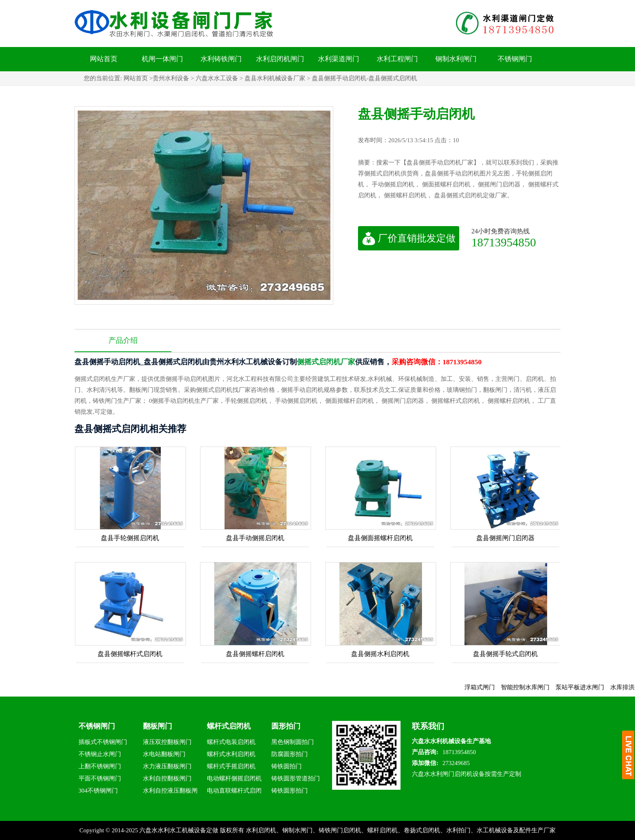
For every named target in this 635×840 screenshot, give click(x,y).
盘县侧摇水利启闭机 (380, 654)
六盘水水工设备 (217, 78)
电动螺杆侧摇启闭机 (234, 778)
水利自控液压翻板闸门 (170, 792)
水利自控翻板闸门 (167, 778)
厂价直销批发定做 (409, 238)
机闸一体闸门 (162, 59)
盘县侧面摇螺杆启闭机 (380, 538)
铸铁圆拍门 (287, 766)
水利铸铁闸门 (221, 59)
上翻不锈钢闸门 (100, 766)
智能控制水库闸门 (531, 687)
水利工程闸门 (397, 59)
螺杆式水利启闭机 (231, 754)
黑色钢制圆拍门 (293, 742)
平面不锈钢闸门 (100, 778)
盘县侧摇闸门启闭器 (505, 538)
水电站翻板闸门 (164, 754)
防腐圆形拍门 (290, 754)
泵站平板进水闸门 (585, 687)
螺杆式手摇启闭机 (231, 766)
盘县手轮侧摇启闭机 (130, 538)
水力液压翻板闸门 (167, 766)
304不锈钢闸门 (98, 791)
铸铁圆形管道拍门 (296, 778)
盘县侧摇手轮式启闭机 (505, 654)
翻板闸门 (158, 726)
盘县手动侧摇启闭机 (255, 538)
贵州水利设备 (171, 78)
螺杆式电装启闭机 (231, 742)
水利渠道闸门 (339, 59)
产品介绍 (123, 340)
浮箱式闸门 (485, 687)
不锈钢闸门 (515, 59)
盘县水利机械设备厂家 (275, 78)
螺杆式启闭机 (229, 726)
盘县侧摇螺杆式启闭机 (130, 654)
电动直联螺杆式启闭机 (234, 792)
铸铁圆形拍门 (290, 791)
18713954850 (504, 242)
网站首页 (104, 59)
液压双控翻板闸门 (167, 742)
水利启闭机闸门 (280, 59)
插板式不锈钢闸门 (103, 742)
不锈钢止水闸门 (100, 754)
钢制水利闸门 (456, 59)
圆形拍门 (286, 726)
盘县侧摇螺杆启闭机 (255, 654)
